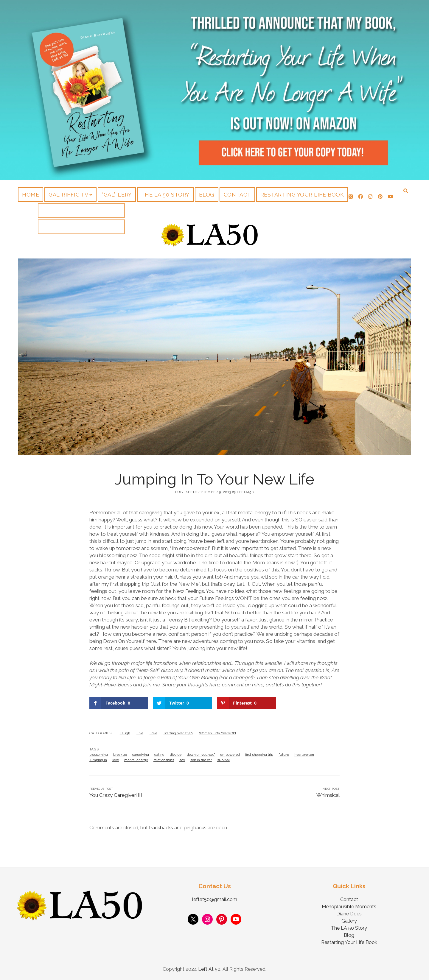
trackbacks (161, 828)
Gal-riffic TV (68, 195)
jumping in (98, 760)
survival (223, 760)
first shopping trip (259, 755)
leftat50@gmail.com (215, 899)
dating (159, 755)
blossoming (99, 755)
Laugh (125, 733)
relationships (164, 760)
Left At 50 (209, 969)
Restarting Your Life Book (302, 195)
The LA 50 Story (165, 195)
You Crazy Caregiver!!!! (116, 795)
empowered (230, 755)
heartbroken (304, 755)
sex (182, 760)
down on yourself (201, 755)
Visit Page (214, 90)
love (116, 760)
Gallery (349, 921)
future (284, 755)
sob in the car (201, 760)
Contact (237, 195)
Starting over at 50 (178, 733)
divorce (176, 755)
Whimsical (328, 795)
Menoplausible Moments (349, 907)
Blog (207, 195)
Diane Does (349, 914)
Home (31, 195)
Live (140, 733)
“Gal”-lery (117, 195)
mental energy (136, 760)
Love (153, 733)
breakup (120, 755)
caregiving (141, 755)
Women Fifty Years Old (217, 733)
